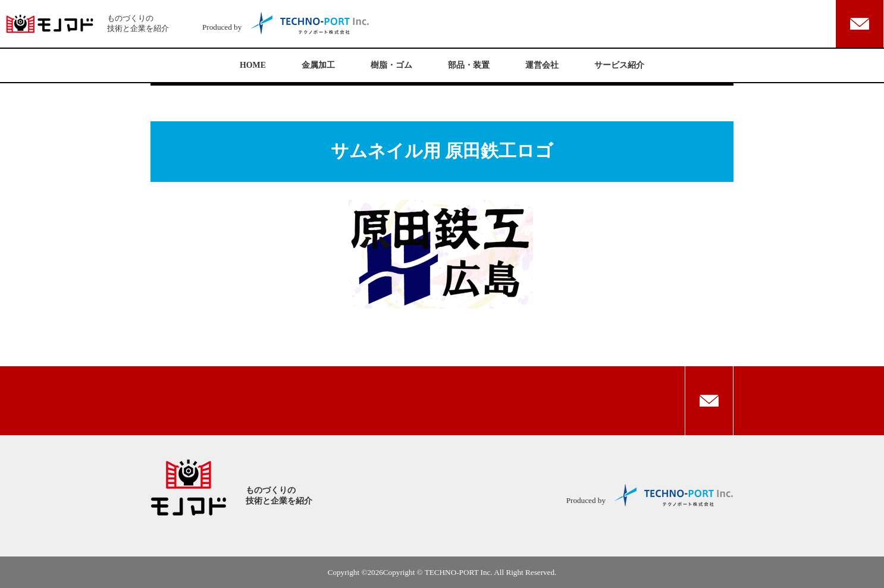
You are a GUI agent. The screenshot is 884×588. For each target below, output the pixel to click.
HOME (253, 65)
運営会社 (542, 65)
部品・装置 (469, 65)
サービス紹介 (619, 65)
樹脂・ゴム (391, 65)
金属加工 (318, 65)
